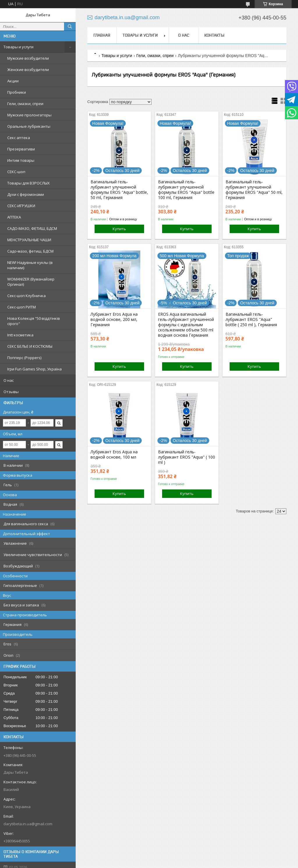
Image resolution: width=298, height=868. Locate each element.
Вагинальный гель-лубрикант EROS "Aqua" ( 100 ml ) (187, 457)
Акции (13, 81)
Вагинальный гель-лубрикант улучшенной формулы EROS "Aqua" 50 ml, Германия (254, 190)
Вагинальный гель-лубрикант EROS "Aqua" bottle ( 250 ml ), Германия (251, 319)
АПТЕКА (14, 217)
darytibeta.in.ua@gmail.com (28, 824)
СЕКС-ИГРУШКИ (21, 206)
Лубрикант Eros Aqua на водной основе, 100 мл (114, 455)
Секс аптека (19, 138)
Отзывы (11, 392)
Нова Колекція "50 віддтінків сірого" (34, 321)
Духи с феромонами (26, 194)
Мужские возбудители (28, 58)
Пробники (17, 92)
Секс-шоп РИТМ (22, 307)
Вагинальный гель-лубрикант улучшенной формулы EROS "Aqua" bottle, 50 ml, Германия (119, 190)
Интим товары (21, 160)
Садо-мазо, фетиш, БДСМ (30, 251)
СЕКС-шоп (16, 172)
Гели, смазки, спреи (25, 104)
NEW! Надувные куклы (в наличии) (30, 265)
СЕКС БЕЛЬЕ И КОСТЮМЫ (30, 346)
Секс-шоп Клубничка (26, 296)
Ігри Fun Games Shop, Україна (34, 369)
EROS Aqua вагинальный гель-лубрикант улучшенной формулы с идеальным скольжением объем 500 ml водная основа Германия (186, 325)
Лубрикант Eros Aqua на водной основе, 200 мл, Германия (114, 319)
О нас (9, 380)
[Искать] (70, 26)
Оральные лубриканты (29, 126)
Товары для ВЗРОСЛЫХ (29, 183)
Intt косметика (20, 335)
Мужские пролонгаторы (29, 115)
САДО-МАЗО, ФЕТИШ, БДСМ (32, 228)
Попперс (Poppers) (24, 358)
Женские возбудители (28, 70)
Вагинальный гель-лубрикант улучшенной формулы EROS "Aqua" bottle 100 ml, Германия (186, 190)
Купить (119, 229)
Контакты (214, 35)
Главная (102, 35)
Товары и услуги (18, 47)
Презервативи (21, 149)
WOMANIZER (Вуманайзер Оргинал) (31, 282)
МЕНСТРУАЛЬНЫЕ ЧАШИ (29, 240)
